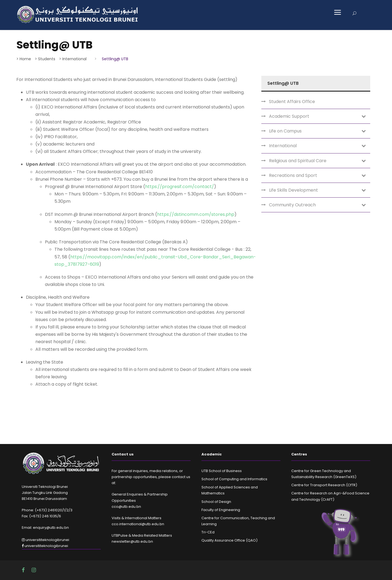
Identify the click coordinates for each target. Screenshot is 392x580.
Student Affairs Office (292, 102)
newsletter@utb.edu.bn (132, 541)
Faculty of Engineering (221, 510)
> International (73, 59)
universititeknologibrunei (45, 540)
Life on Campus (285, 131)
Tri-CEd (208, 532)
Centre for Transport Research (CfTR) (324, 485)
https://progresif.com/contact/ (180, 187)
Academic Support (289, 116)
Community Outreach (292, 205)
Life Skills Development (293, 190)
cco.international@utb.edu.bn (138, 524)
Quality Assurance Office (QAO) (229, 540)
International (283, 146)
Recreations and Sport (293, 175)
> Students (45, 59)
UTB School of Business (222, 471)
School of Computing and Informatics (234, 479)
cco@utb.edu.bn (126, 507)
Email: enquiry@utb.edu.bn (45, 528)
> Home (24, 59)
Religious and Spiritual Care (298, 161)
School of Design (216, 502)
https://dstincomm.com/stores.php (196, 214)
